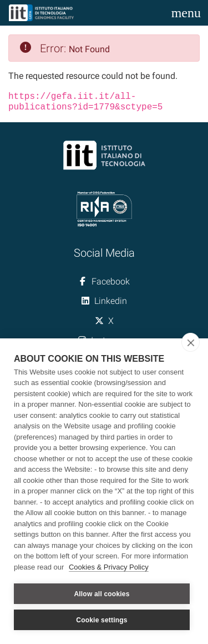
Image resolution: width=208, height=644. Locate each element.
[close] (191, 342)
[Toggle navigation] (186, 13)
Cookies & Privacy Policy (109, 567)
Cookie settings (102, 620)
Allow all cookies (102, 594)
